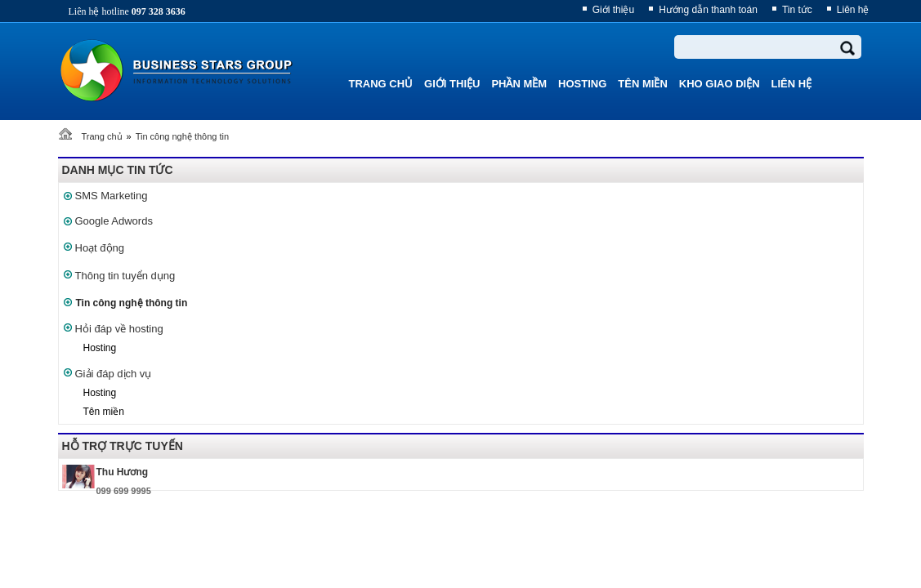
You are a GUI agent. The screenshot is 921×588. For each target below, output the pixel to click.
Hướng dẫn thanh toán (708, 10)
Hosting (100, 348)
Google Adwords (114, 221)
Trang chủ (102, 136)
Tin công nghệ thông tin (182, 136)
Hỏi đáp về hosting (119, 329)
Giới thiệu (613, 10)
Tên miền (104, 412)
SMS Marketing (112, 196)
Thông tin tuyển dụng (125, 276)
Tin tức (797, 10)
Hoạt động (100, 248)
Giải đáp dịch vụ (114, 374)
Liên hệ (853, 10)
